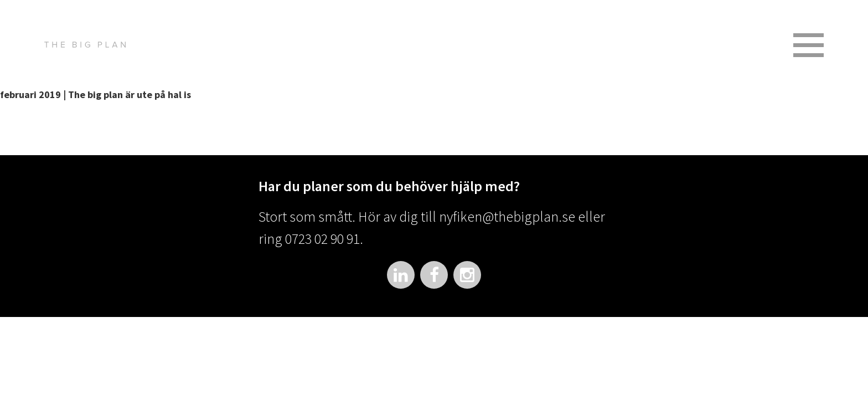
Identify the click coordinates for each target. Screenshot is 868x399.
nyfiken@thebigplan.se (507, 216)
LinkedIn (401, 275)
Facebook (434, 275)
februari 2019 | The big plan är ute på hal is (95, 94)
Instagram (467, 275)
